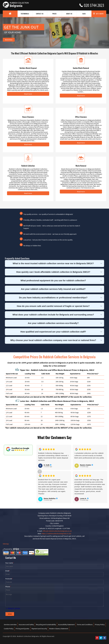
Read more (28, 94)
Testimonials (25, 14)
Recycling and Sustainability (46, 624)
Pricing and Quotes (22, 629)
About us (69, 14)
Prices (54, 14)
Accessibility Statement (66, 624)
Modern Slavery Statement (59, 629)
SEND (10, 614)
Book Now (9, 40)
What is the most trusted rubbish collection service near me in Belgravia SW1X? (53, 263)
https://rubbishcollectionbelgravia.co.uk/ (56, 534)
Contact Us (40, 14)
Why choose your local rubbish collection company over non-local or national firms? (53, 340)
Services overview (10, 624)
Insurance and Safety (26, 624)
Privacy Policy (100, 624)
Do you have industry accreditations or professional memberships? (53, 298)
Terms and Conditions (85, 624)
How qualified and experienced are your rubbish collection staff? (53, 332)
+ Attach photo (13, 608)
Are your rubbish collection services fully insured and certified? (53, 289)
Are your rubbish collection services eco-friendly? (53, 323)
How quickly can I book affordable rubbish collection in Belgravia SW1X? (53, 272)
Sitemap (6, 544)
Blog (84, 14)
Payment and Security (39, 629)
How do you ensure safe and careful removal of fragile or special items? (53, 306)
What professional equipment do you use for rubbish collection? (53, 281)
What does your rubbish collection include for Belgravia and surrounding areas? (53, 315)
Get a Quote (98, 14)
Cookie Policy (9, 629)
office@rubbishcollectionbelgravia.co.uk (57, 531)
